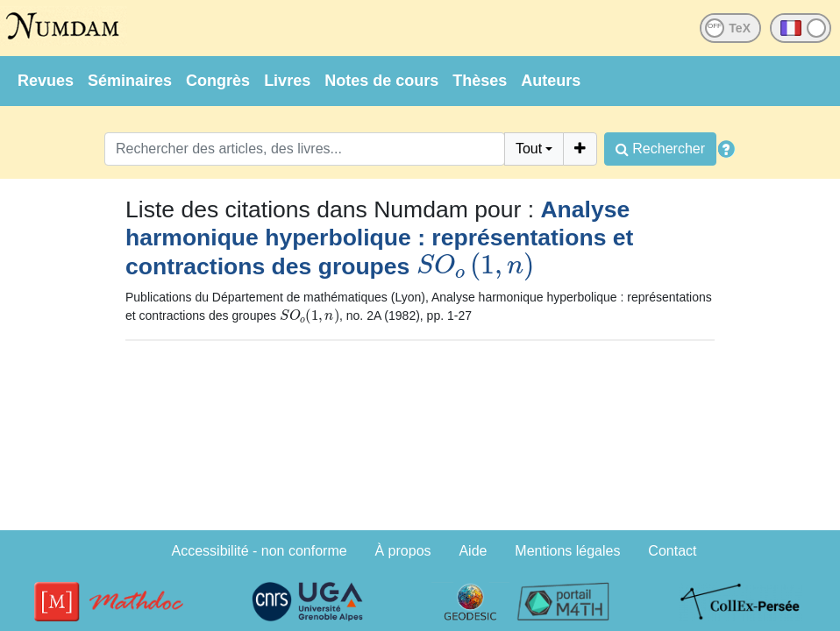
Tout (529, 149)
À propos (403, 551)
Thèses (480, 81)
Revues (46, 81)
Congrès (218, 81)
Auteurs (551, 81)
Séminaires (130, 81)
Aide (473, 551)
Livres (287, 81)
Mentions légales (567, 551)
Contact (672, 551)
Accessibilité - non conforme (260, 551)
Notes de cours (381, 81)
